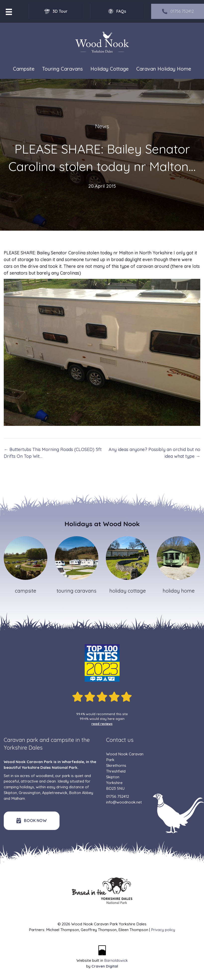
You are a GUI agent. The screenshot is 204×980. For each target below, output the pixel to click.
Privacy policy (163, 930)
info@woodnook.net (124, 802)
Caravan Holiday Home (164, 69)
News (102, 126)
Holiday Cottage (109, 69)
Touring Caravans (62, 69)
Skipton (10, 793)
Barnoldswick (116, 960)
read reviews (102, 724)
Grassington (30, 793)
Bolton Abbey (81, 793)
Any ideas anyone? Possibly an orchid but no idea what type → (154, 453)
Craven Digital (105, 966)
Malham (18, 798)
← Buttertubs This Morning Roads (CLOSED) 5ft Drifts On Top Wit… (53, 453)
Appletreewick (55, 793)
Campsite (24, 69)
